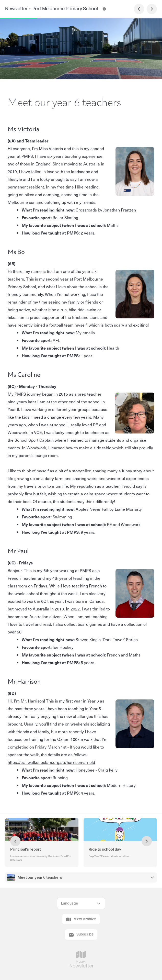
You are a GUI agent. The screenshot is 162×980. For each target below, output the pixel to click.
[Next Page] (152, 9)
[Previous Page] (139, 9)
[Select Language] (81, 903)
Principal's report (26, 849)
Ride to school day (105, 849)
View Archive (81, 919)
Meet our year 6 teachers (40, 878)
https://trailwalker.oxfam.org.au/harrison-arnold (51, 762)
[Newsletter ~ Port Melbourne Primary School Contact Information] (104, 9)
